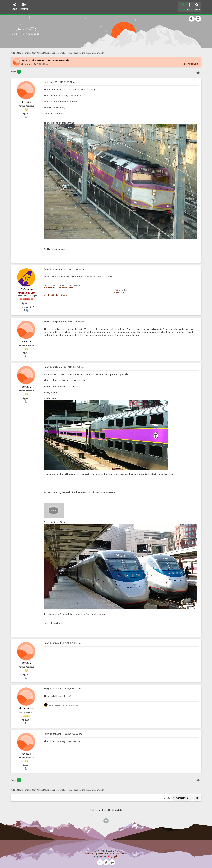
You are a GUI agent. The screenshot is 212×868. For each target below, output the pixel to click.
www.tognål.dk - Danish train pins (58, 286)
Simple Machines (119, 852)
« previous (188, 63)
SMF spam (95, 809)
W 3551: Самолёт (121, 291)
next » (196, 63)
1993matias (26, 288)
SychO (116, 855)
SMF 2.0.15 (90, 852)
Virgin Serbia (26, 707)
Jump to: (167, 797)
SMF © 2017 (103, 852)
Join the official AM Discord (56, 294)
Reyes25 (28, 63)
